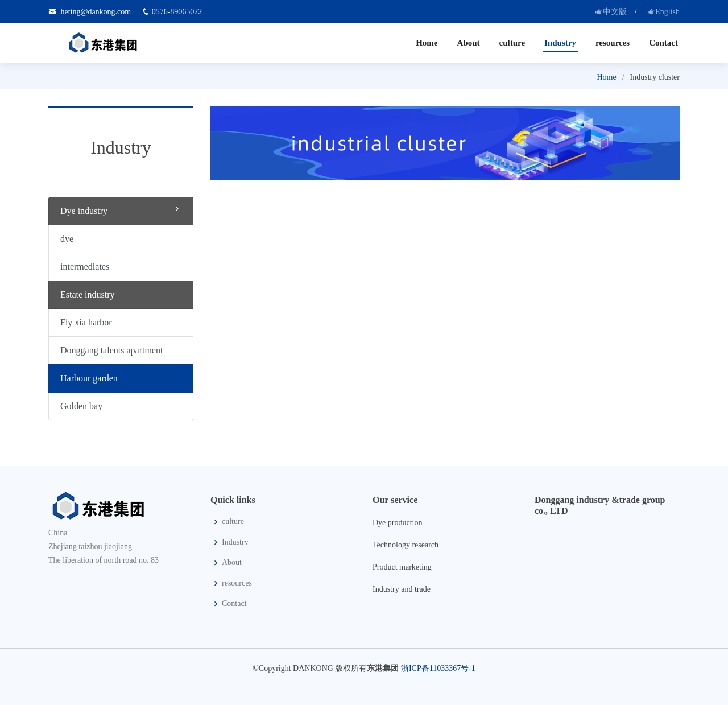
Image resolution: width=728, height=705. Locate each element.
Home (427, 43)
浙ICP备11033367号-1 (438, 668)
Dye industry (121, 210)
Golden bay (81, 406)
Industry (560, 43)
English (663, 11)
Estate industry (88, 294)
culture (512, 43)
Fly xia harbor (86, 322)
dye (67, 239)
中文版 (611, 11)
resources (613, 43)
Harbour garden (89, 378)
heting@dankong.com (96, 12)
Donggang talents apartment (111, 350)
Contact (663, 43)
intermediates (85, 267)
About (468, 43)
